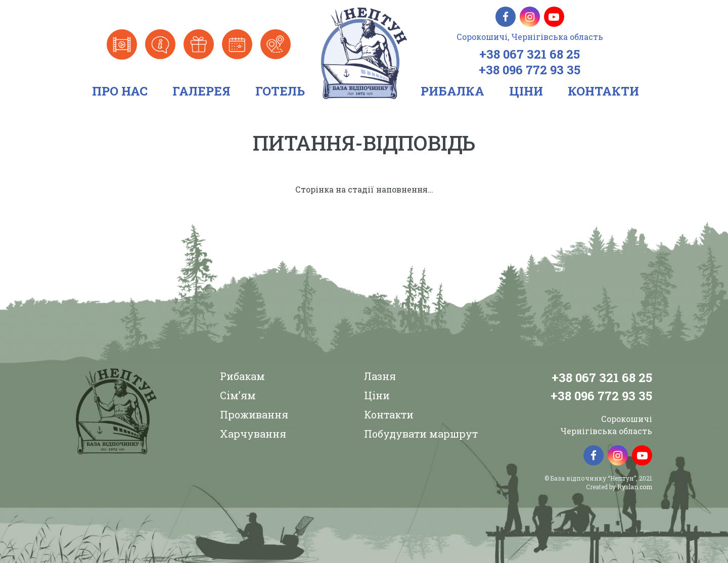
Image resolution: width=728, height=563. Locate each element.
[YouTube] (554, 17)
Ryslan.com (635, 487)
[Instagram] (530, 17)
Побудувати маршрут (421, 434)
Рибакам (242, 376)
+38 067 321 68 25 (530, 54)
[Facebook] (506, 17)
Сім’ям (238, 395)
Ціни (377, 395)
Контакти (389, 414)
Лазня (380, 376)
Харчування (253, 434)
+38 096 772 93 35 (530, 70)
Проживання (254, 414)
